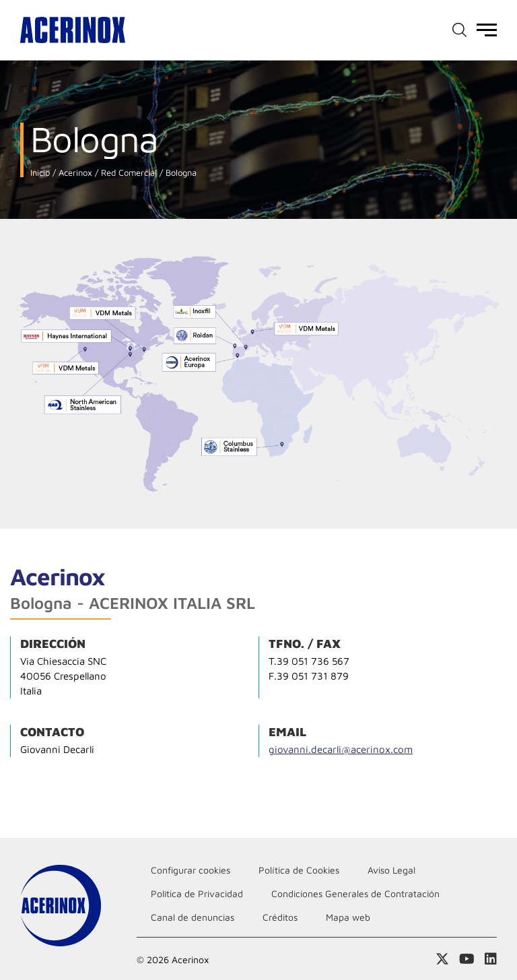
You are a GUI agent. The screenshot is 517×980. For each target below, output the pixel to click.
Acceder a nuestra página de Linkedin (491, 959)
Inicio (40, 173)
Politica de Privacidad (197, 893)
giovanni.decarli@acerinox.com (341, 749)
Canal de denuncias (193, 917)
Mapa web (348, 917)
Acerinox (74, 173)
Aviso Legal (391, 870)
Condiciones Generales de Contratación (355, 893)
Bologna (180, 173)
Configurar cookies (191, 870)
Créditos (280, 917)
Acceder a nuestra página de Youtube (467, 959)
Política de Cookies (299, 870)
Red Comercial (128, 173)
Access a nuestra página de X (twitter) (442, 959)
